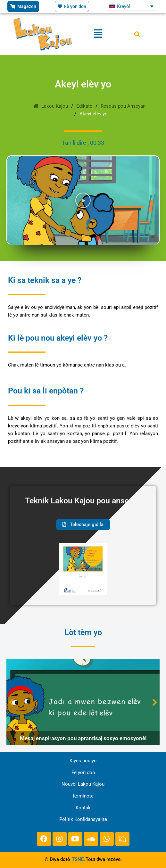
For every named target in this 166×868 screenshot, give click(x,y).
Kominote (83, 796)
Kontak (83, 808)
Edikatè (84, 106)
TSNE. (78, 859)
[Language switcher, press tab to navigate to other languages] (131, 6)
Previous (11, 702)
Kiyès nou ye (83, 761)
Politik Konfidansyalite (83, 819)
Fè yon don (83, 773)
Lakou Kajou (51, 106)
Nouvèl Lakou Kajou (83, 784)
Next (155, 702)
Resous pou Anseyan (123, 106)
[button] (137, 34)
